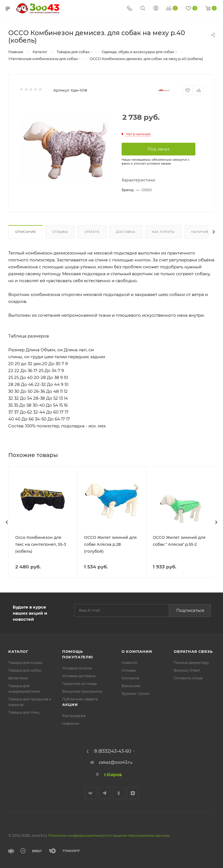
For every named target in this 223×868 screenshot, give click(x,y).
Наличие (200, 232)
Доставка (125, 232)
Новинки (71, 723)
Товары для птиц (24, 712)
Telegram (105, 793)
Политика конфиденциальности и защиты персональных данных (109, 835)
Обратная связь (193, 651)
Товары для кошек (25, 662)
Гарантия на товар (80, 683)
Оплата (92, 232)
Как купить (163, 232)
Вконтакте (90, 793)
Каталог (18, 651)
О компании (137, 651)
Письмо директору (191, 662)
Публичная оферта (80, 699)
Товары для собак (25, 670)
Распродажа (74, 715)
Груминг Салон (135, 693)
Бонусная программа (82, 691)
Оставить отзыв (188, 678)
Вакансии (131, 685)
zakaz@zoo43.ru (116, 762)
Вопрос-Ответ (187, 670)
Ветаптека (18, 678)
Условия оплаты (77, 668)
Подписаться (190, 610)
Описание (25, 232)
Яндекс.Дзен (133, 793)
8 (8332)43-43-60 (113, 751)
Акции (70, 704)
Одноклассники (119, 793)
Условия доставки (79, 675)
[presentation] (7, 522)
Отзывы (60, 232)
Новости (129, 662)
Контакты (130, 678)
